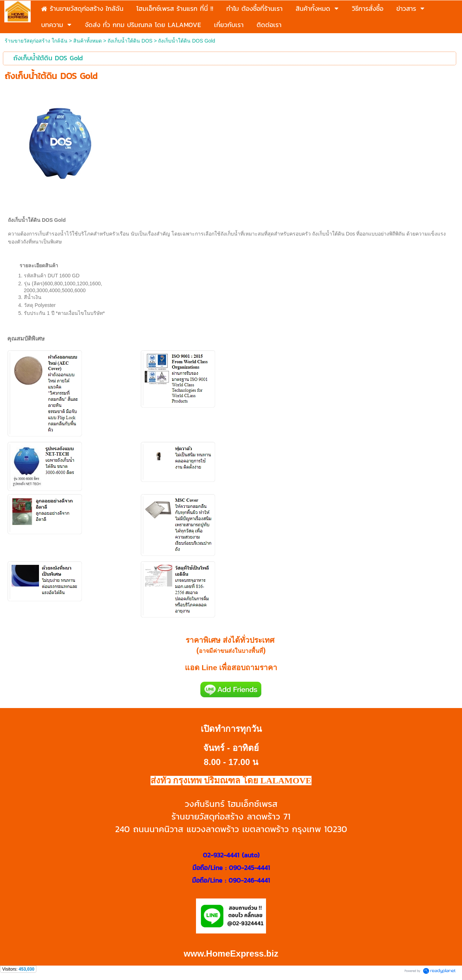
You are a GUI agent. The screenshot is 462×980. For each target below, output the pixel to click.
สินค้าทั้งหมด (88, 41)
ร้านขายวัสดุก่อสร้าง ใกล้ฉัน (36, 41)
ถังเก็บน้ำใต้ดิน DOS (130, 41)
